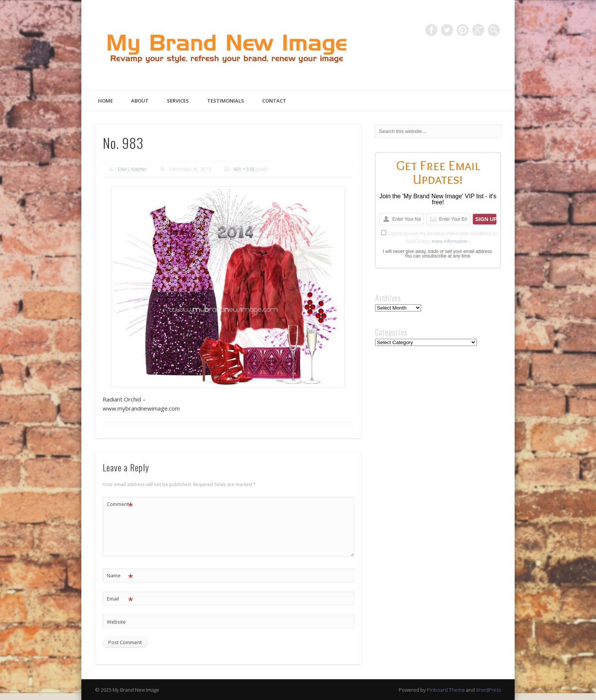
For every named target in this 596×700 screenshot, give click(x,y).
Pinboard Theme (446, 690)
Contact (274, 101)
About (140, 101)
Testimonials (226, 101)
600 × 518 (244, 169)
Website (116, 622)
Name (120, 576)
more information (449, 241)
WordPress (488, 690)
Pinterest (463, 30)
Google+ (478, 30)
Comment (120, 504)
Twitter (447, 30)
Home (105, 101)
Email (120, 599)
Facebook (431, 30)
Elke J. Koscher (132, 169)
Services (178, 101)
